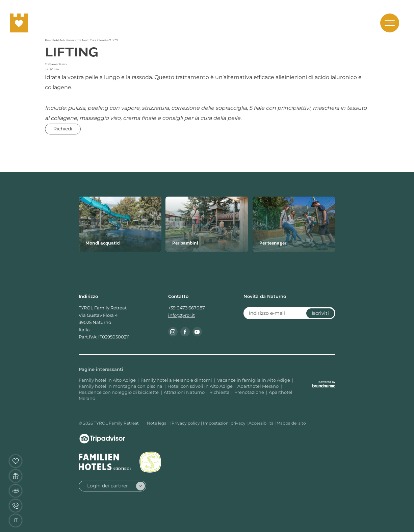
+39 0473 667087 (187, 308)
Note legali (158, 423)
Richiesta (219, 392)
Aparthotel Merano (258, 386)
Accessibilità (262, 423)
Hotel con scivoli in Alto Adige (200, 386)
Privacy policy (186, 423)
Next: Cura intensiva (96, 40)
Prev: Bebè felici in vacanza (63, 40)
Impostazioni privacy (225, 423)
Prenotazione (249, 392)
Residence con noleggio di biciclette (119, 392)
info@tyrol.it (182, 315)
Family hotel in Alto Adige (107, 380)
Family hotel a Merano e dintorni (177, 380)
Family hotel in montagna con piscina (121, 386)
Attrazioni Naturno (184, 392)
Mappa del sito (291, 423)
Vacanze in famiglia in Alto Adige (254, 380)
